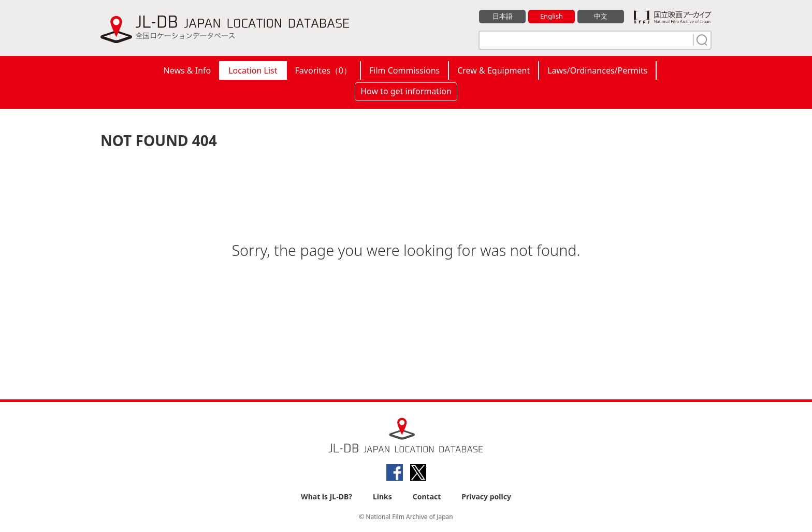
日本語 (503, 16)
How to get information (406, 91)
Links (382, 497)
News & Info (187, 70)
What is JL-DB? (327, 497)
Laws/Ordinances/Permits (597, 70)
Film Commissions (404, 70)
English (552, 16)
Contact (427, 497)
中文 (601, 16)
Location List (253, 70)
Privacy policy (486, 497)
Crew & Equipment (494, 70)
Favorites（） (323, 70)
